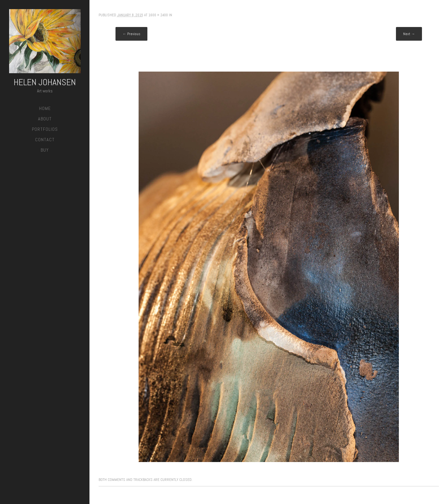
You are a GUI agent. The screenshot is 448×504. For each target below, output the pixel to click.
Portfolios (45, 129)
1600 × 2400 (158, 15)
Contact (45, 140)
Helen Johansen (45, 82)
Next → (409, 34)
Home (45, 108)
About (45, 119)
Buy (45, 150)
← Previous (131, 34)
